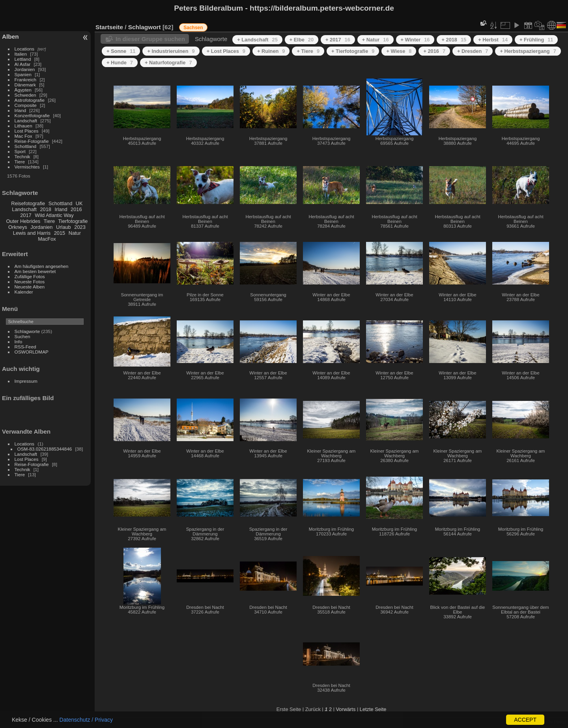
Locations (24, 49)
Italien (21, 54)
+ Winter (415, 40)
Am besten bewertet (35, 271)
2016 (76, 209)
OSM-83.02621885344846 (45, 449)
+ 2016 (434, 51)
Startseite (109, 27)
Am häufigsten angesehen (42, 266)
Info (19, 342)
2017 (26, 215)
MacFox (47, 239)
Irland (20, 110)
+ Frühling (536, 40)
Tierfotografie (73, 221)
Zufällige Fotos (30, 276)
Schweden (25, 95)
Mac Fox (23, 136)
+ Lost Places (226, 51)
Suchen (22, 336)
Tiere (20, 162)
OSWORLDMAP (32, 352)
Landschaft (26, 121)
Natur (75, 233)
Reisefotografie (28, 203)
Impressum (26, 381)
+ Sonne (121, 51)
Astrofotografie (30, 100)
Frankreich (26, 80)
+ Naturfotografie (168, 63)
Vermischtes (27, 167)
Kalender (24, 292)
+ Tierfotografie (353, 51)
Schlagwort (145, 27)
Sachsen (193, 28)
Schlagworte (27, 331)
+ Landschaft (257, 40)
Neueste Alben (30, 287)
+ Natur (376, 40)
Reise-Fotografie (32, 141)
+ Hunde (120, 63)
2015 (60, 233)
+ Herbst (493, 40)
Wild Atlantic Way (54, 215)
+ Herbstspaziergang (528, 51)
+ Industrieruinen (171, 51)
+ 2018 (454, 40)
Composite (26, 105)
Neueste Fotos (30, 282)
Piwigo (560, 722)
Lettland (23, 59)
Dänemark (25, 85)
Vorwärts (346, 709)
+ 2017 (338, 40)
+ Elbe (302, 40)
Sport (20, 151)
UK (79, 203)
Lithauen (23, 126)
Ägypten (23, 90)
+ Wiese (399, 51)
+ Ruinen (271, 51)
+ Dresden (473, 51)
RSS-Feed (25, 347)
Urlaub (64, 227)
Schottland (26, 146)
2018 (45, 209)
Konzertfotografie (32, 115)
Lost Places (27, 131)
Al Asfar (23, 64)
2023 (80, 227)
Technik (22, 156)
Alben (10, 36)
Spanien (23, 74)
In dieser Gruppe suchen (150, 39)
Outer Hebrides (23, 221)
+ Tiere (308, 51)
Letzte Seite (373, 709)
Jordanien (25, 69)
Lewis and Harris (32, 233)
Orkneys (18, 227)
